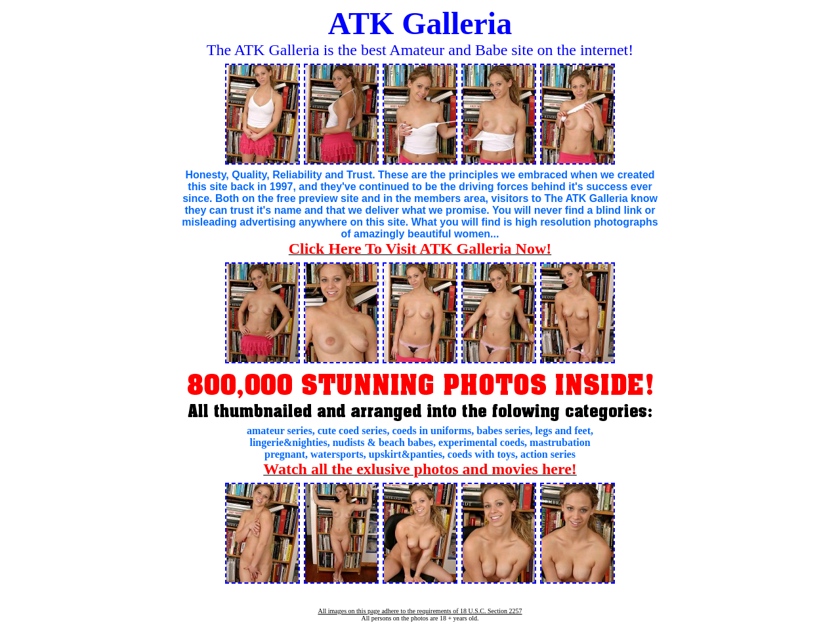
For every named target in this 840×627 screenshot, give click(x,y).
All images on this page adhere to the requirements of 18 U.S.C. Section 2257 (420, 611)
